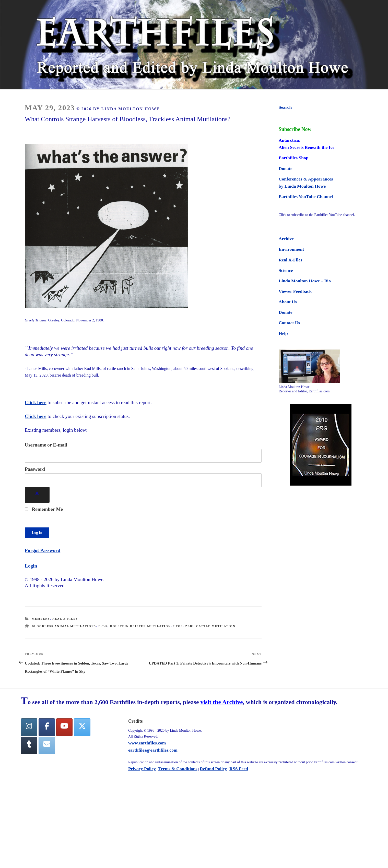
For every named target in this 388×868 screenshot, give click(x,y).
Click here (36, 402)
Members (41, 619)
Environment (291, 249)
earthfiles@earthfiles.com (153, 750)
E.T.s (103, 626)
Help (283, 333)
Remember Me (44, 509)
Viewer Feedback (295, 291)
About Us (288, 302)
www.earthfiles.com (147, 743)
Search (285, 107)
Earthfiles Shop (294, 158)
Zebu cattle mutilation (210, 626)
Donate (286, 168)
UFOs (178, 626)
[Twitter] (82, 727)
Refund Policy (213, 769)
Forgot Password (43, 550)
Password (35, 469)
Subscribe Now (295, 129)
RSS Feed (239, 769)
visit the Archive (222, 702)
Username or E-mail (46, 445)
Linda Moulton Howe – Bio (305, 281)
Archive (286, 239)
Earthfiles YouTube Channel (306, 197)
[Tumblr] (29, 746)
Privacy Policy (142, 769)
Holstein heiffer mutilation (140, 626)
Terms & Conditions (178, 769)
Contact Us (289, 323)
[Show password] (37, 495)
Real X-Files (65, 619)
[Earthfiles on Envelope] (47, 746)
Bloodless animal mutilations (64, 626)
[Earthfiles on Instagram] (29, 727)
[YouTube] (64, 727)
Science (286, 270)
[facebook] (47, 727)
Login (31, 566)
